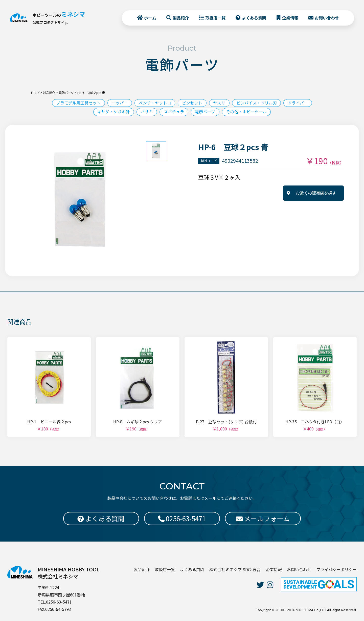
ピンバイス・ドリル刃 (257, 103)
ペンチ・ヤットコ (155, 103)
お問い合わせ (327, 18)
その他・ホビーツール (247, 112)
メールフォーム (263, 518)
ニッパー (119, 103)
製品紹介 (180, 18)
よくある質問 (254, 18)
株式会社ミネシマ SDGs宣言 (235, 569)
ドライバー (298, 103)
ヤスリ (219, 103)
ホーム (150, 18)
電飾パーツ (205, 112)
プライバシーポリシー (336, 569)
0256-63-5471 (182, 518)
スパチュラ (174, 112)
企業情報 (290, 18)
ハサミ (147, 112)
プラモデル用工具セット (78, 103)
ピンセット (192, 103)
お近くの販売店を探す (316, 193)
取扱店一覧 (215, 18)
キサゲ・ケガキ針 (113, 112)
